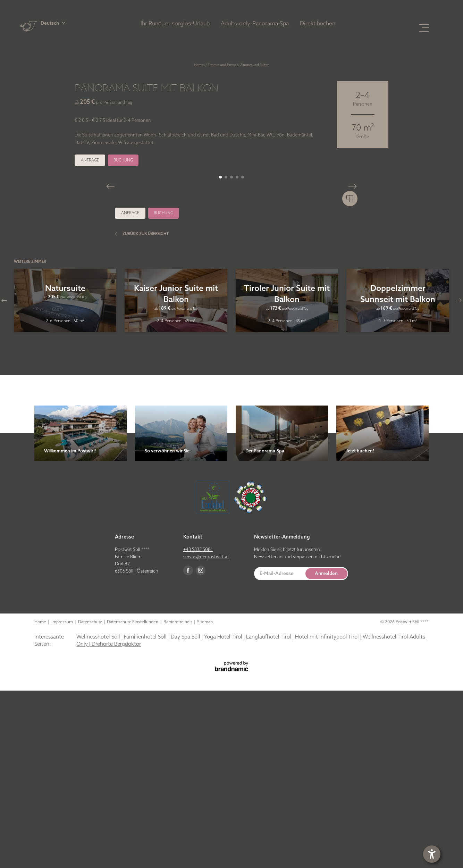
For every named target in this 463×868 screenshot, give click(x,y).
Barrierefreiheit (178, 799)
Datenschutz (91, 799)
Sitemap (205, 799)
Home (199, 65)
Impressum (63, 799)
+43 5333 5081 (198, 727)
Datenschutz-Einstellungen (133, 799)
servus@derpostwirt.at (206, 734)
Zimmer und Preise (222, 65)
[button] (86, 23)
